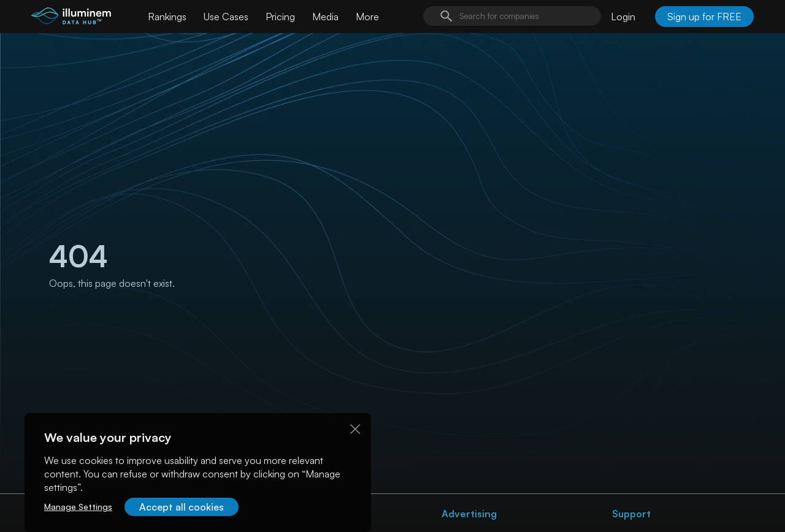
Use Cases (226, 17)
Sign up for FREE (704, 17)
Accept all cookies (182, 507)
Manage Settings (78, 507)
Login (623, 17)
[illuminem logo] (71, 18)
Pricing (280, 17)
